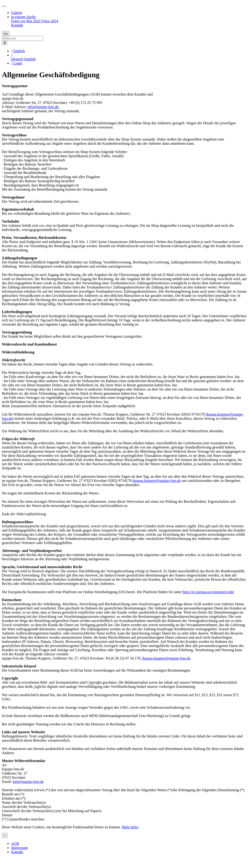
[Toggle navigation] (4, 6)
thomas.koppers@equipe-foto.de (157, 481)
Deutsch (17, 59)
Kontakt (17, 25)
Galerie (17, 13)
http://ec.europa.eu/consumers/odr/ (209, 592)
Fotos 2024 (50, 21)
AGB (15, 844)
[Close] (5, 835)
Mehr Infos (130, 827)
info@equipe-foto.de (43, 107)
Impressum (19, 848)
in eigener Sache (23, 17)
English (30, 59)
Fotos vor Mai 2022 (26, 21)
